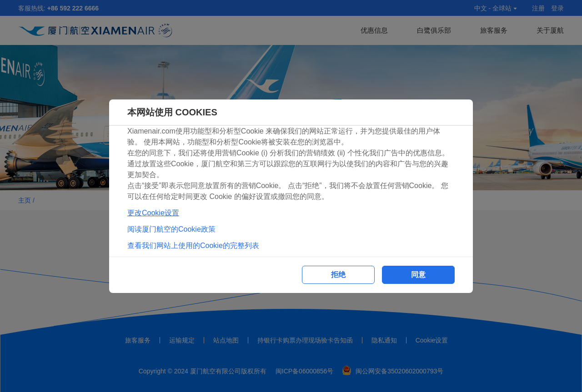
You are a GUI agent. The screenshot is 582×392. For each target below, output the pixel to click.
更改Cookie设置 (153, 213)
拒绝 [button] (338, 275)
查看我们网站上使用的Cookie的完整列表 (193, 246)
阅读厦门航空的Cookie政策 (171, 229)
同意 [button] (418, 275)
